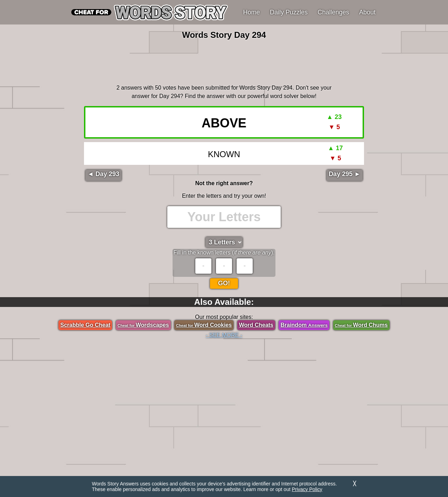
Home (252, 12)
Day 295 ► (345, 174)
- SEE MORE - (224, 335)
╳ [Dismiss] (355, 484)
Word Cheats (256, 325)
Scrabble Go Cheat (85, 325)
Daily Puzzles (289, 12)
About (367, 12)
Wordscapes (143, 325)
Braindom (304, 325)
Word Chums (361, 325)
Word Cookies (204, 325)
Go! (224, 283)
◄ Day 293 (103, 174)
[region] (224, 61)
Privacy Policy (307, 489)
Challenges (334, 12)
